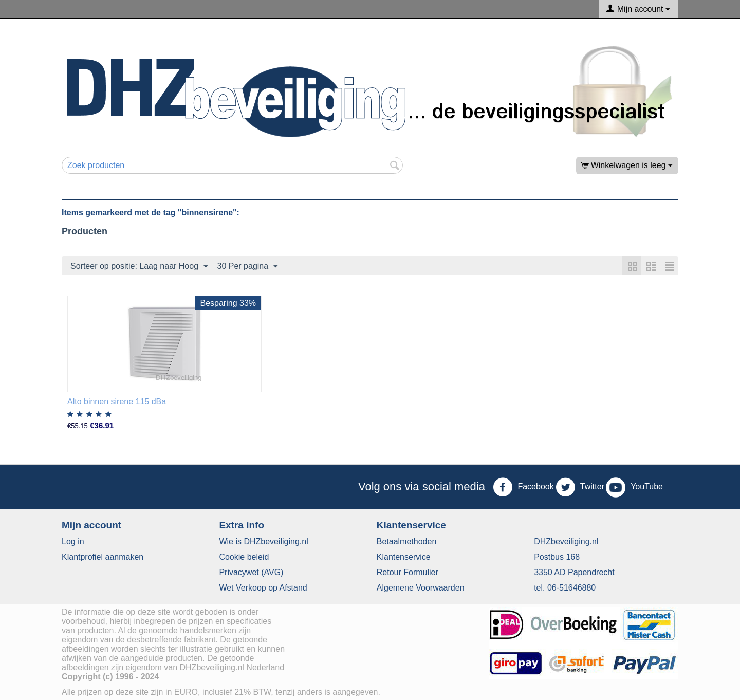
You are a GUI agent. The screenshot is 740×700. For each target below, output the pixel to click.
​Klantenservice (404, 557)
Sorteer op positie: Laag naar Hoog (139, 267)
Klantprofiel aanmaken (103, 557)
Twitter (580, 487)
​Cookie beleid (244, 557)
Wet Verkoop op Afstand (263, 588)
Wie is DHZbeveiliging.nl (263, 541)
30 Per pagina (248, 267)
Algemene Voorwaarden (421, 588)
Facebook (523, 487)
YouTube (634, 487)
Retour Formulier (408, 572)
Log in (73, 541)
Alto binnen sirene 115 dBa (117, 402)
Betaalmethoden (407, 541)
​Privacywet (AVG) (251, 572)
